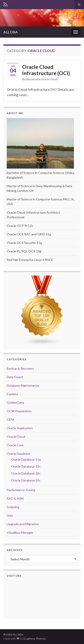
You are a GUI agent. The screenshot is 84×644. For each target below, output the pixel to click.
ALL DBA (11, 32)
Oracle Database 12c (26, 466)
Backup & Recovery (20, 368)
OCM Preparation (19, 411)
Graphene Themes (34, 639)
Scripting (13, 507)
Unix (10, 515)
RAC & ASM (15, 498)
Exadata (12, 394)
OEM (10, 420)
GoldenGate (15, 402)
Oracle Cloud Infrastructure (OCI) (46, 70)
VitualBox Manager (20, 532)
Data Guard (15, 377)
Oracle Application (20, 428)
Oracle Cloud (49, 79)
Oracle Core (15, 445)
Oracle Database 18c (26, 473)
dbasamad (32, 79)
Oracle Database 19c (26, 480)
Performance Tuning (21, 490)
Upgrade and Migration (23, 524)
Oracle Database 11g (26, 459)
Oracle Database (18, 454)
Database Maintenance (23, 385)
